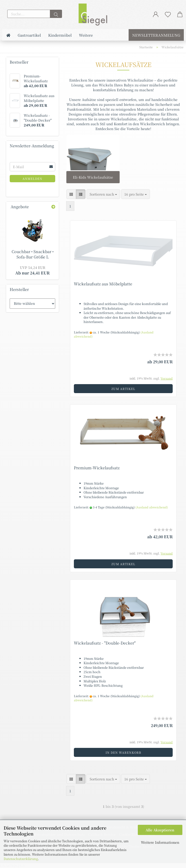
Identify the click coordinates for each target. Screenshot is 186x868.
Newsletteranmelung (156, 35)
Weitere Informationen (160, 842)
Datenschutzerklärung (21, 859)
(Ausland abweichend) (152, 507)
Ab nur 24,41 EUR (32, 270)
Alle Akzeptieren (160, 830)
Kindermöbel (60, 35)
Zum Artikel (123, 389)
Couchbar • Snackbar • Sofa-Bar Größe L (33, 254)
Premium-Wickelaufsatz (97, 468)
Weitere (86, 35)
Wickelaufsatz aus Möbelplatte (103, 284)
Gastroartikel (29, 35)
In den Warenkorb (123, 752)
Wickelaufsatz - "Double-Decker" (105, 643)
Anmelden (32, 178)
